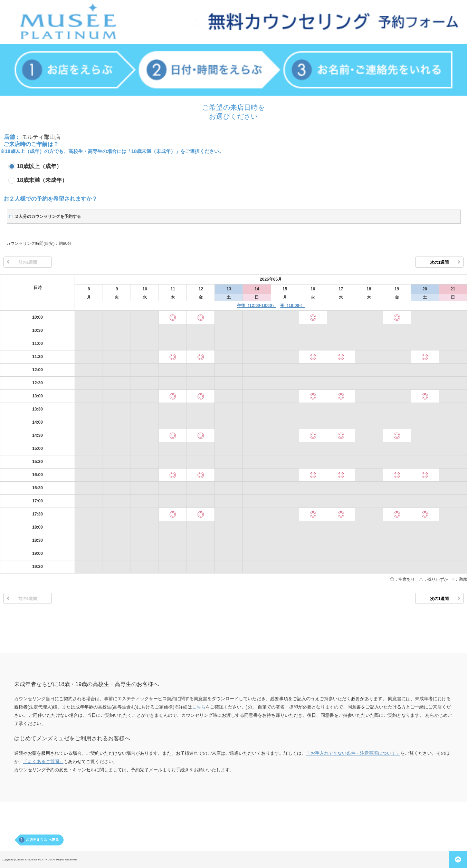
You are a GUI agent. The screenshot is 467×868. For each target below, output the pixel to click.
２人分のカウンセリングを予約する (48, 216)
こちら (199, 707)
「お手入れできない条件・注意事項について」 (353, 753)
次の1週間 (440, 262)
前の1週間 (28, 262)
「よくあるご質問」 (43, 761)
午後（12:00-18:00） (256, 306)
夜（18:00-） (292, 306)
